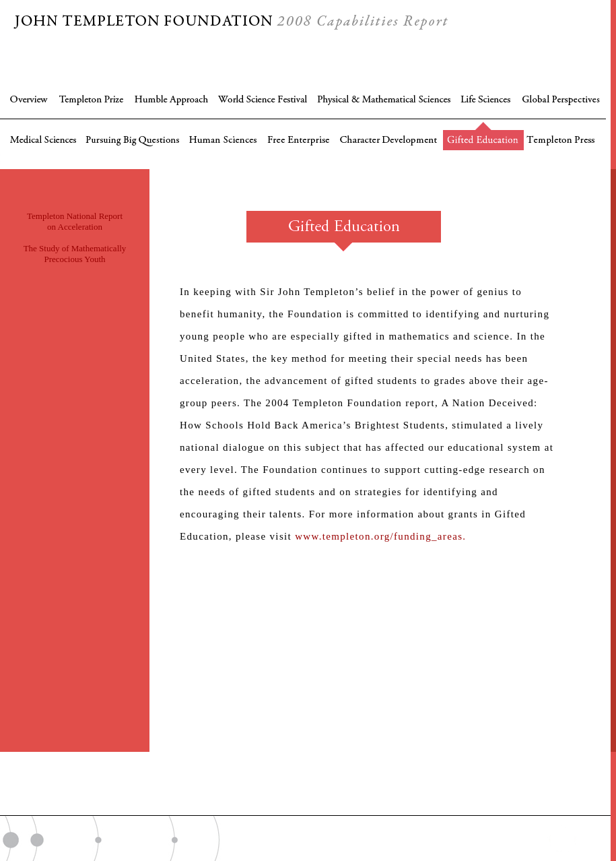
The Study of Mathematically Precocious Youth (75, 254)
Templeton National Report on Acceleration (75, 221)
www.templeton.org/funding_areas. (380, 536)
